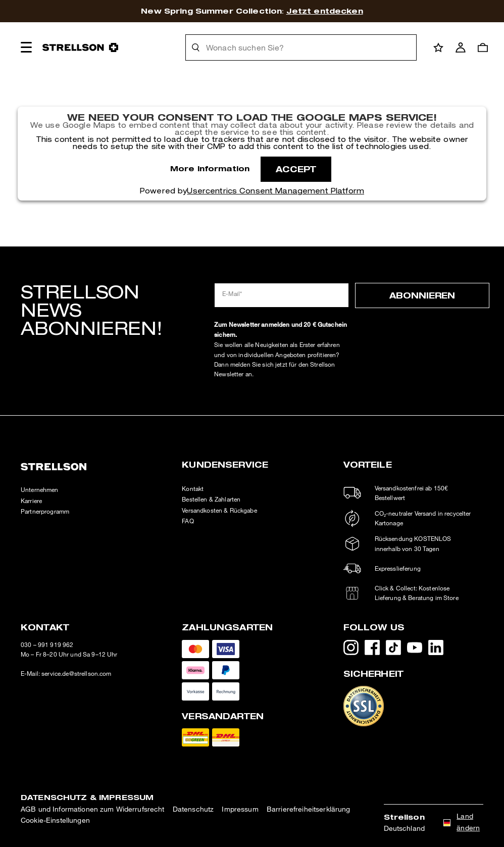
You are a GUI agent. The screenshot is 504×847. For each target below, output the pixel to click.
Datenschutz (193, 809)
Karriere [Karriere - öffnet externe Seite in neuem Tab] (31, 501)
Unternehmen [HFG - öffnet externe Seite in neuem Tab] (40, 490)
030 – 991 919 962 (47, 645)
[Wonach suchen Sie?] (308, 47)
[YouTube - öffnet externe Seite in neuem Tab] (418, 650)
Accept (296, 169)
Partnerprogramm (45, 511)
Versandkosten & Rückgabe (219, 510)
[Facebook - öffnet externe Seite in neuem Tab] (375, 650)
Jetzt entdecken (325, 11)
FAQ (188, 521)
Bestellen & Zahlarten (211, 499)
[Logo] (80, 47)
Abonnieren (422, 295)
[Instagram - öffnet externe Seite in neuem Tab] (354, 650)
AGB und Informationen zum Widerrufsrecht (93, 809)
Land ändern (468, 821)
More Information (210, 168)
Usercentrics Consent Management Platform (275, 191)
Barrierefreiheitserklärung (309, 809)
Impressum (240, 809)
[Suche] (196, 47)
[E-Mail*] (281, 295)
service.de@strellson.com (76, 674)
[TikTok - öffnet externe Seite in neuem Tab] (396, 650)
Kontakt (193, 489)
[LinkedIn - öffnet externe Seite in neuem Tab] (439, 650)
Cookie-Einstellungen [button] (55, 820)
